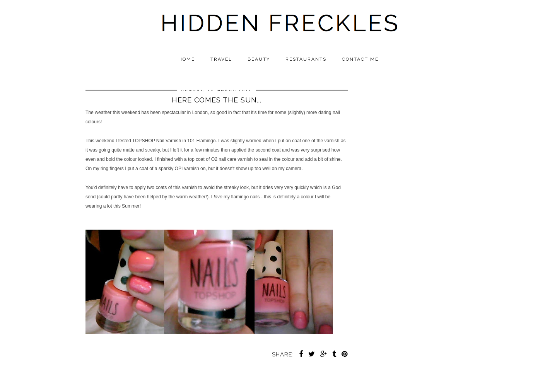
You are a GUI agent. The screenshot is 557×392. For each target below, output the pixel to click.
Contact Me (360, 59)
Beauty (259, 59)
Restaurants (306, 59)
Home (187, 59)
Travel (221, 59)
